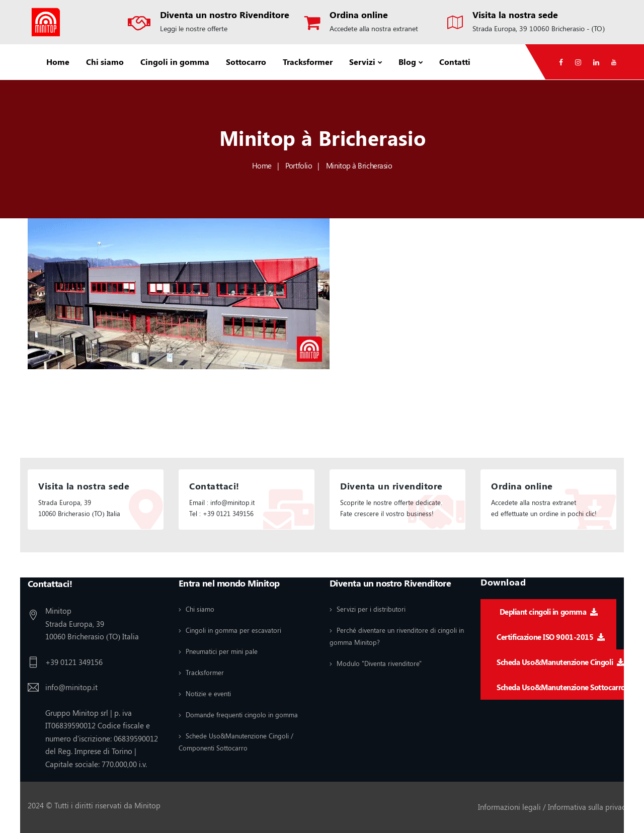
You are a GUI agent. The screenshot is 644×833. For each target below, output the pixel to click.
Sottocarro (246, 62)
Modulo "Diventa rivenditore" (379, 663)
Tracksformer (308, 62)
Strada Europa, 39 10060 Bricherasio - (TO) (539, 28)
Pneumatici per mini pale (222, 651)
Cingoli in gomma (175, 62)
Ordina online (359, 15)
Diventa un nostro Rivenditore (225, 15)
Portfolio (299, 165)
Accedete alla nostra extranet (374, 28)
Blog (407, 62)
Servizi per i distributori (371, 609)
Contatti (455, 62)
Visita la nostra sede (515, 15)
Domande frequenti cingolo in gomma (242, 715)
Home (58, 62)
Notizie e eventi (208, 693)
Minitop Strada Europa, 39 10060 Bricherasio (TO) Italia (92, 623)
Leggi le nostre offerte (194, 28)
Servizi (362, 62)
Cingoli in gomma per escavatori (233, 630)
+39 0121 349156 (74, 662)
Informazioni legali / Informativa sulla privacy (553, 807)
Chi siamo (105, 62)
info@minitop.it (71, 687)
